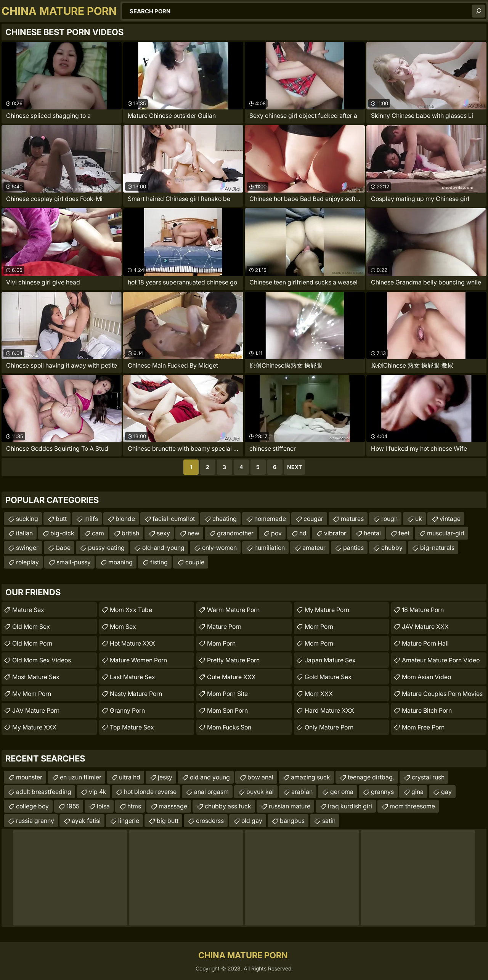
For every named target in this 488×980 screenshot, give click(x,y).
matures (352, 519)
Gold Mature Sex (328, 677)
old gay (252, 821)
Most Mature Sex (36, 677)
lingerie (129, 821)
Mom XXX (319, 694)
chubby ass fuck (228, 806)
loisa (103, 806)
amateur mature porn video (441, 660)
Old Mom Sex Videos (42, 660)
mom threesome (412, 806)
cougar (313, 519)
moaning (120, 562)
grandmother (235, 533)
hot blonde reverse (150, 792)
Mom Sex (123, 627)
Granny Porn (127, 710)
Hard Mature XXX (329, 710)
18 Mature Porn (423, 610)
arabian (302, 792)
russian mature (290, 806)
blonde (125, 519)
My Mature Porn (327, 610)
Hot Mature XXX (132, 643)
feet (404, 533)
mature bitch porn (427, 710)
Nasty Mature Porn (136, 694)
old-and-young (163, 548)
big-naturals (437, 548)
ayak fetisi (86, 821)
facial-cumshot (174, 519)
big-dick (62, 533)
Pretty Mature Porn (233, 660)
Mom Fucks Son (229, 727)
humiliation (270, 548)
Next (295, 467)
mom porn (221, 643)
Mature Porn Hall (425, 643)
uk (419, 519)
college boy (32, 806)
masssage (173, 806)
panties (353, 548)
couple (195, 562)
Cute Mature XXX (231, 677)
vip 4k (98, 792)
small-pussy (74, 562)
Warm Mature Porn (233, 610)
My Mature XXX (34, 727)
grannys (382, 792)
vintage (450, 519)
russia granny (35, 821)
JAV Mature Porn (36, 710)
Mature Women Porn (138, 660)
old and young (210, 777)
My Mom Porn (32, 694)
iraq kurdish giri (350, 806)
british (130, 533)
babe (63, 548)
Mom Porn (319, 627)
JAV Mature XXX (425, 627)
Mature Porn (224, 627)
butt (61, 519)
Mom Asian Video (426, 677)
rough (389, 519)
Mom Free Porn (423, 727)
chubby (392, 548)
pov (276, 533)
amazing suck (311, 777)
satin (329, 821)
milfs (91, 519)
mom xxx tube (131, 610)
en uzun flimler (81, 777)
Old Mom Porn (32, 643)
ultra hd (130, 777)
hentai (372, 533)
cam (98, 533)
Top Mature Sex (132, 727)
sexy (163, 533)
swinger (27, 548)
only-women (219, 548)
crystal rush (428, 777)
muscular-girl (446, 533)
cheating (225, 519)
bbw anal (260, 777)
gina (417, 792)
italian (24, 533)
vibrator (335, 533)
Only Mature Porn (329, 727)
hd (303, 533)
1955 (73, 806)
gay (446, 792)
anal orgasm (211, 792)
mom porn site (227, 694)
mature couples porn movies (442, 694)
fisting (159, 562)
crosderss (210, 821)
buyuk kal (260, 792)
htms (134, 806)
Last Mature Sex (132, 677)
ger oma (342, 792)
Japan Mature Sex (330, 660)
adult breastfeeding (44, 792)
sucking (27, 519)
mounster (29, 777)
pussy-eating (106, 548)
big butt (168, 821)
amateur (314, 548)
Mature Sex (28, 610)
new (193, 533)
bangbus (292, 821)
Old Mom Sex (31, 627)
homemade (270, 519)
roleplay (27, 562)
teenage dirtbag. (371, 777)
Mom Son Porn (227, 710)
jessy (165, 777)
